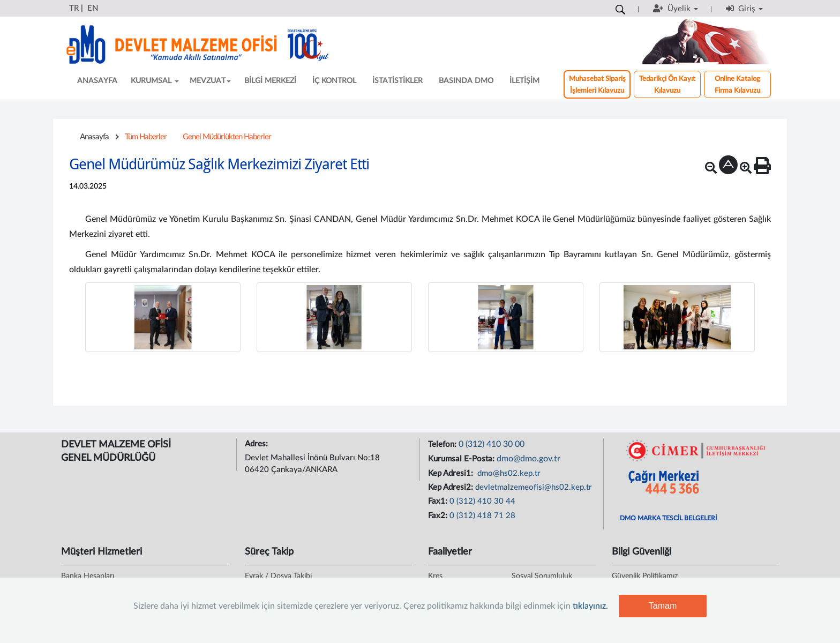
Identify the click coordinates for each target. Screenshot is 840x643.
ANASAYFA (97, 81)
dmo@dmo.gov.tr (528, 459)
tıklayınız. (590, 606)
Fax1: (439, 501)
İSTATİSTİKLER (397, 81)
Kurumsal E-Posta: (462, 459)
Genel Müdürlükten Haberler (227, 137)
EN (93, 8)
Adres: (257, 444)
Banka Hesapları (88, 576)
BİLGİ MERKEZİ (270, 81)
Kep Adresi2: (452, 487)
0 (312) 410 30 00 (492, 444)
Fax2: (439, 516)
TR (74, 8)
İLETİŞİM (524, 81)
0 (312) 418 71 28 (482, 516)
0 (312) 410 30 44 (482, 501)
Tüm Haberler (146, 137)
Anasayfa (94, 137)
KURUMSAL (155, 81)
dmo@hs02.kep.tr (508, 473)
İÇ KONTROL (334, 81)
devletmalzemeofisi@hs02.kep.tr (534, 487)
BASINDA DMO (466, 81)
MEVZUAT (210, 81)
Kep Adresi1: (452, 473)
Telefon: (443, 444)
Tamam (663, 606)
